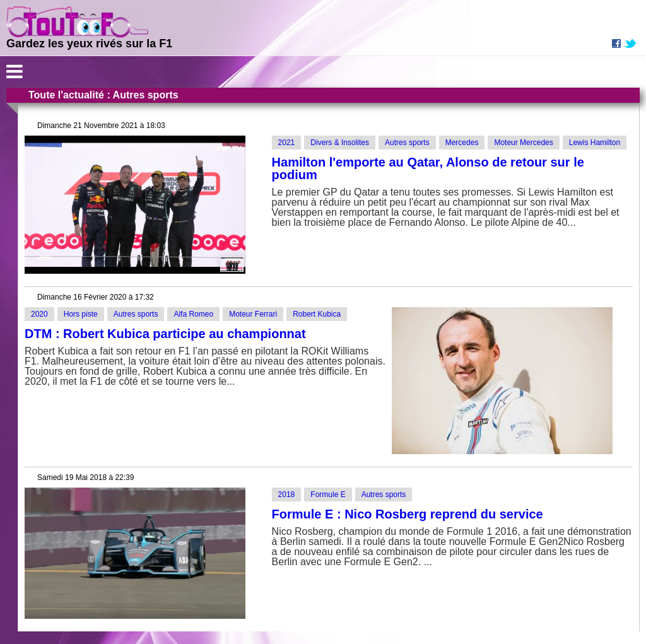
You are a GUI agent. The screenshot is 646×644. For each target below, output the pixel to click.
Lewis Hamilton (595, 143)
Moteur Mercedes (523, 143)
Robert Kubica (317, 314)
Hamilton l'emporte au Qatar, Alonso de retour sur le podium (428, 168)
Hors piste (81, 314)
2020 (39, 314)
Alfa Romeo (193, 314)
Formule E (328, 495)
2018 (287, 495)
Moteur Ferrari (253, 314)
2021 (287, 143)
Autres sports (407, 143)
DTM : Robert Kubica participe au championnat (165, 334)
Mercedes (462, 143)
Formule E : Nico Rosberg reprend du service (408, 514)
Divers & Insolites (340, 143)
